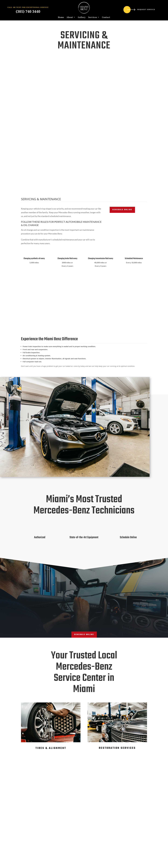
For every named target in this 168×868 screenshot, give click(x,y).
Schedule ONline (84, 635)
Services (93, 17)
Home (61, 17)
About (70, 17)
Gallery (82, 17)
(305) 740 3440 (28, 11)
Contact (106, 17)
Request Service (146, 10)
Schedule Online (122, 210)
